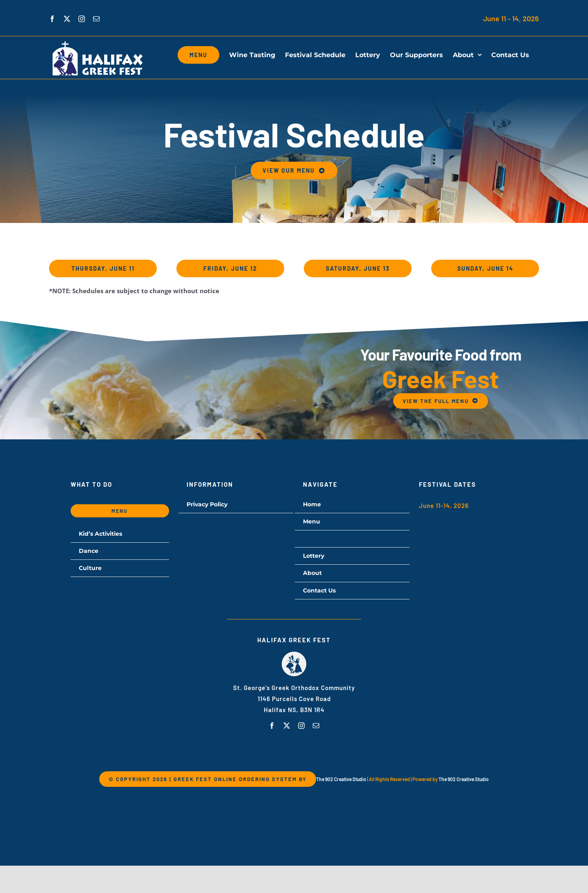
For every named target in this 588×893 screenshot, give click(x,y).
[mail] (316, 726)
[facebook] (272, 726)
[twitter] (287, 726)
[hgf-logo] (294, 655)
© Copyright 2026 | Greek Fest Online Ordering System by (208, 779)
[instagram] (301, 726)
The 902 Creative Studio (341, 779)
